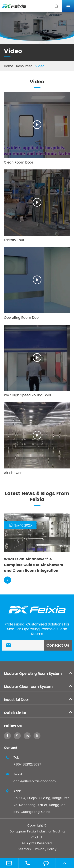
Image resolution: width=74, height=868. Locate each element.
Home (9, 66)
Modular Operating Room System (33, 674)
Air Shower (13, 473)
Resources (24, 66)
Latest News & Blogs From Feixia (37, 497)
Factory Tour (14, 240)
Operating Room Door (22, 318)
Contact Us (58, 646)
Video (40, 66)
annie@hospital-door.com (35, 781)
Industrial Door (16, 700)
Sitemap (24, 849)
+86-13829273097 (27, 765)
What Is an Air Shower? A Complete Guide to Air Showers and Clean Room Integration (33, 565)
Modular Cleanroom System (28, 687)
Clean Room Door (19, 163)
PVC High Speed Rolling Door (28, 395)
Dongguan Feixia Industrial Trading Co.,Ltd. (37, 834)
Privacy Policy (46, 849)
